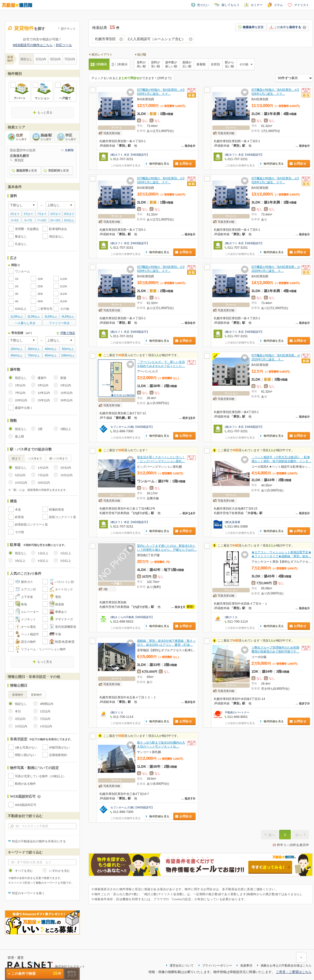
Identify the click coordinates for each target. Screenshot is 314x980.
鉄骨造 (19, 517)
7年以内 (20, 393)
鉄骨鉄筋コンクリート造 (31, 525)
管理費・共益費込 (27, 229)
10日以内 (21, 726)
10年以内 (44, 393)
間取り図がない (25, 755)
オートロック (64, 589)
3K (17, 294)
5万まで (28, 214)
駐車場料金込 (58, 229)
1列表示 (122, 64)
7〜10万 (42, 220)
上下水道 (27, 597)
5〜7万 (28, 220)
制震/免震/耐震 (65, 642)
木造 (18, 510)
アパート (20, 98)
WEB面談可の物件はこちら (33, 45)
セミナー (257, 5)
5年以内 (66, 385)
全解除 (69, 150)
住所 (23, 137)
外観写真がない (60, 748)
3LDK (64, 294)
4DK (40, 301)
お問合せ (186, 164)
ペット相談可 (30, 634)
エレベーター (30, 612)
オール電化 (28, 627)
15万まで (69, 214)
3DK (40, 294)
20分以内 (44, 483)
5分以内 (20, 475)
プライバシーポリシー (217, 966)
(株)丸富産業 (233, 522)
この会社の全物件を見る (125, 165)
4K (17, 301)
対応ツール (64, 45)
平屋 (58, 634)
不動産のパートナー (237, 712)
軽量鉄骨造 (57, 510)
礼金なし (21, 244)
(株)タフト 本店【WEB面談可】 (130, 155)
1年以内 (20, 385)
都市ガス (27, 582)
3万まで (15, 214)
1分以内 (43, 468)
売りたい (203, 5)
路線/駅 (47, 137)
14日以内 (46, 726)
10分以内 (66, 475)
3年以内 (43, 385)
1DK (40, 279)
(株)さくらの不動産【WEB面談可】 (132, 617)
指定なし (26, 59)
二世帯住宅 (45, 309)
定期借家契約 (58, 755)
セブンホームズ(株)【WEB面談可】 (132, 427)
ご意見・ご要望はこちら (294, 972)
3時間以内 (47, 704)
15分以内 (21, 483)
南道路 (60, 604)
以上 (17, 317)
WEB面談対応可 (26, 805)
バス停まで (35, 458)
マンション (42, 98)
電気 (58, 597)
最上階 (19, 436)
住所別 (215, 64)
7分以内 (43, 475)
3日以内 (55, 59)
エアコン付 (28, 589)
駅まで (16, 458)
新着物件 (18, 695)
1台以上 (43, 553)
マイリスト (302, 5)
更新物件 (36, 695)
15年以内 (66, 393)
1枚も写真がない (26, 748)
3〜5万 (15, 220)
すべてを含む (24, 871)
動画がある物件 (25, 784)
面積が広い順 (187, 64)
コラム (278, 5)
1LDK (64, 279)
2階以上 (66, 429)
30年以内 (66, 400)
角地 (24, 604)
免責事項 (246, 966)
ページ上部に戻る (301, 957)
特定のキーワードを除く (28, 893)
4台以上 (43, 561)
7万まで (42, 214)
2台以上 (66, 553)
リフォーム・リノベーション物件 (43, 649)
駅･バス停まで (59, 458)
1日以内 (41, 59)
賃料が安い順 (156, 64)
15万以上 (69, 220)
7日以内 (70, 59)
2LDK (64, 286)
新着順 (201, 64)
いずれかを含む (60, 871)
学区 (72, 137)
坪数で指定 (68, 333)
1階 (40, 429)
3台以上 (20, 561)
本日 (18, 711)
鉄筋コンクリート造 (63, 517)
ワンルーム (22, 271)
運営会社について (182, 966)
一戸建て (65, 98)
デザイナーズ (64, 619)
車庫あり (61, 612)
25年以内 (44, 400)
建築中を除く (24, 408)
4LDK (64, 301)
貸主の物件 (28, 642)
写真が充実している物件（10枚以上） (40, 776)
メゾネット (28, 619)
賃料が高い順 (141, 64)
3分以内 (66, 468)
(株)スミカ (231, 617)
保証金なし (57, 236)
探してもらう (231, 5)
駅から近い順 (230, 64)
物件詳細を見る (159, 164)
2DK (40, 286)
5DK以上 (21, 309)
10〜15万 (55, 220)
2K (17, 286)
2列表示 (102, 64)
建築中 (42, 378)
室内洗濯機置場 (66, 627)
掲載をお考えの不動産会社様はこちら (286, 966)
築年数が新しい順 (171, 64)
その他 (65, 309)
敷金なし (21, 236)
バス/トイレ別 (64, 582)
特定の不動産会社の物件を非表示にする (39, 841)
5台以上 (66, 561)
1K (17, 279)
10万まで (55, 214)
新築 (63, 378)
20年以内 (21, 400)
